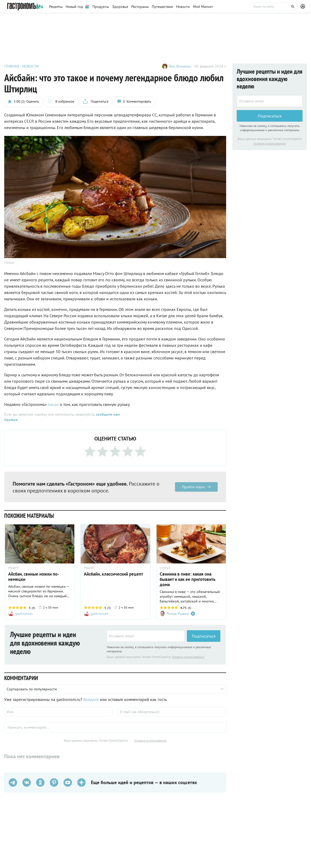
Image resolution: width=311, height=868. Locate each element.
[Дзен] (81, 782)
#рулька (11, 420)
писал (53, 404)
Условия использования (188, 657)
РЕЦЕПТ (14, 568)
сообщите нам (108, 414)
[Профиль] (304, 7)
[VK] (27, 782)
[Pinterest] (54, 782)
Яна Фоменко (180, 66)
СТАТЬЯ (165, 568)
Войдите (91, 699)
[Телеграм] (13, 782)
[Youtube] (68, 782)
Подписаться (204, 636)
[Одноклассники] (40, 782)
